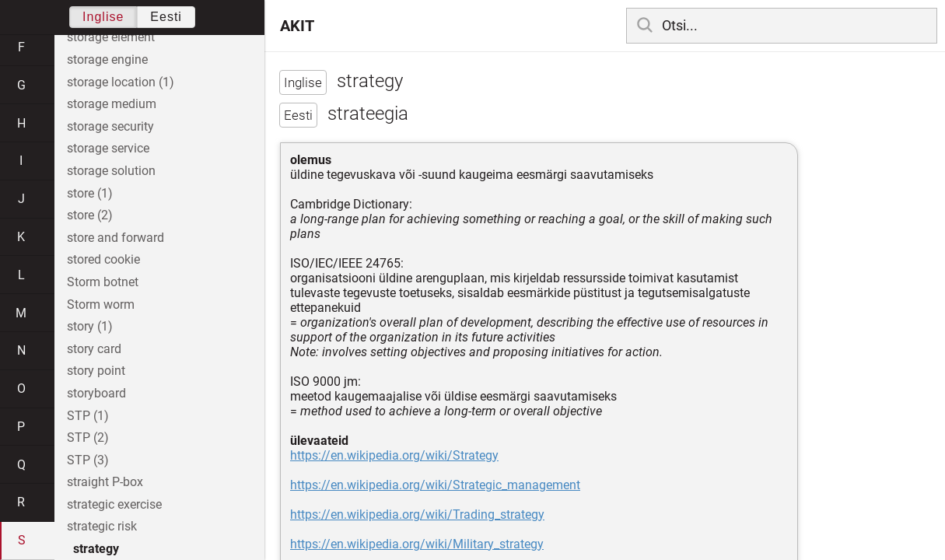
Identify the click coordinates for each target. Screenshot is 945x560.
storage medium (112, 104)
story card (94, 349)
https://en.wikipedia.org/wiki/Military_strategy (417, 544)
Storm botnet (103, 282)
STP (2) (88, 437)
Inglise (103, 17)
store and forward (115, 238)
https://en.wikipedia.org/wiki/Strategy (394, 455)
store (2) (90, 215)
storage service (108, 148)
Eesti (166, 17)
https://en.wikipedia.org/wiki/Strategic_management (435, 485)
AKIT (297, 26)
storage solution (111, 171)
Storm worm (101, 304)
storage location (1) (121, 82)
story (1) (90, 326)
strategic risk (102, 526)
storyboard (96, 393)
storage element (111, 37)
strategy (96, 549)
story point (96, 371)
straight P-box (105, 482)
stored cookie (103, 259)
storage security (110, 126)
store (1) (90, 193)
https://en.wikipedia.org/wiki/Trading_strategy (417, 514)
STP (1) (88, 416)
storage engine (107, 59)
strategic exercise (114, 504)
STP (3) (88, 460)
